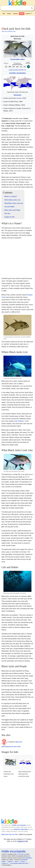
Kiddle (3, 861)
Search (32, 8)
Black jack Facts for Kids (10, 834)
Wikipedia (29, 858)
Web (4, 14)
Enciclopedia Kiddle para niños (19, 863)
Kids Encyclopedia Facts (9, 31)
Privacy (23, 861)
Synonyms (17, 95)
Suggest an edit (22, 841)
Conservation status (18, 59)
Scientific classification (17, 73)
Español (29, 13)
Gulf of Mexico (19, 421)
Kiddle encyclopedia (19, 825)
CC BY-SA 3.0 (21, 854)
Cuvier (19, 98)
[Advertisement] (17, 21)
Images (9, 14)
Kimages (15, 14)
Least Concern (14, 70)
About (16, 861)
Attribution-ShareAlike (21, 829)
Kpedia (22, 14)
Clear (28, 8)
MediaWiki (24, 860)
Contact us (5, 863)
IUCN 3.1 (23, 70)
